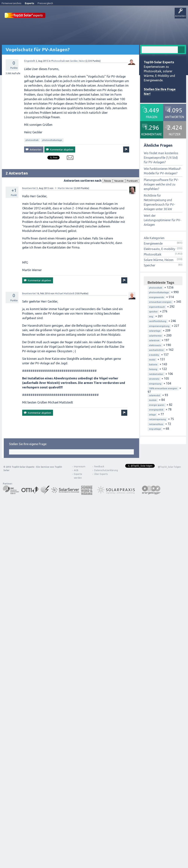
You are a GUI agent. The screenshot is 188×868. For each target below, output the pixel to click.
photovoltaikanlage (52, 150)
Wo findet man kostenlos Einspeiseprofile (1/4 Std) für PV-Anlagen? (161, 168)
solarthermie (155, 346)
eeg (151, 327)
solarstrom (154, 351)
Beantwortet (29, 199)
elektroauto (155, 356)
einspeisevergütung (159, 336)
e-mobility (154, 365)
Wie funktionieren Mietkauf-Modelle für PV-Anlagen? (163, 181)
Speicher (150, 276)
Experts (30, 3)
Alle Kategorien (154, 248)
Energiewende (153, 254)
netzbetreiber (156, 384)
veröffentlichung (158, 332)
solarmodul (155, 406)
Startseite (9, 27)
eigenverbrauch (157, 317)
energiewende (157, 308)
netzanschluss (156, 435)
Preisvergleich (45, 3)
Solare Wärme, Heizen (159, 270)
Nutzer (99, 27)
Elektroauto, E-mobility (160, 259)
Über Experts (140, 27)
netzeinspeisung (157, 430)
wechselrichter (156, 360)
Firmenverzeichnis (12, 3)
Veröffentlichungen (28, 27)
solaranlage (155, 341)
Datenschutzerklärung (103, 481)
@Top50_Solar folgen (169, 477)
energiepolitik (156, 420)
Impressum (80, 477)
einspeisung (155, 394)
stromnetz (154, 389)
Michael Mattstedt (65, 304)
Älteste (107, 191)
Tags (87, 27)
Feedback (99, 477)
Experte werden (78, 486)
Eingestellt (30, 71)
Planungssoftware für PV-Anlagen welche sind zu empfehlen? (161, 195)
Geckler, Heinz (77, 71)
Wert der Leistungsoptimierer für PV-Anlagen (163, 230)
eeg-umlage (155, 439)
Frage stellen (113, 27)
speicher (153, 322)
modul (152, 370)
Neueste (119, 191)
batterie (153, 375)
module (153, 410)
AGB (76, 481)
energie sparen (157, 415)
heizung (153, 380)
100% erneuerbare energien (163, 399)
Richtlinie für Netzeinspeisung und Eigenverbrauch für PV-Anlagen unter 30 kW (159, 213)
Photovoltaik (58, 71)
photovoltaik (32, 150)
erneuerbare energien (160, 312)
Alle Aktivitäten (51, 27)
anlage (152, 425)
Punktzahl (132, 191)
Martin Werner (66, 199)
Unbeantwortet (71, 27)
